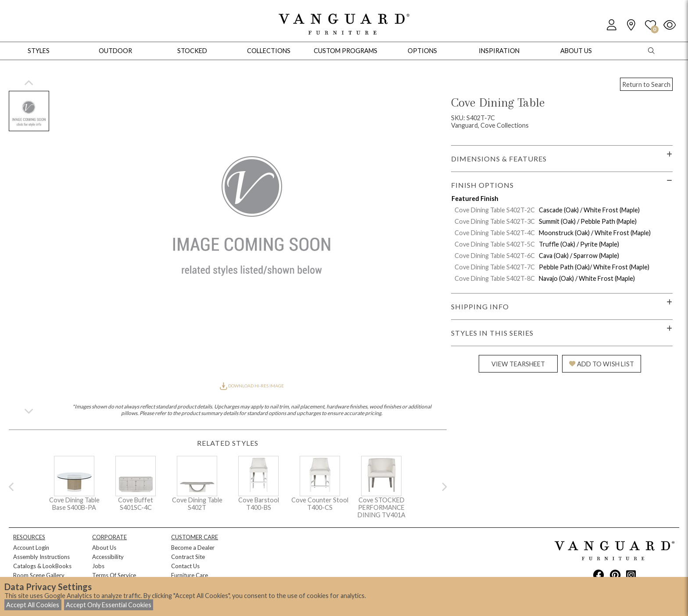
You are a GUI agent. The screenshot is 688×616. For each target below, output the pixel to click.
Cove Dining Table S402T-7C (495, 267)
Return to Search (646, 84)
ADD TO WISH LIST (602, 364)
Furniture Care (190, 575)
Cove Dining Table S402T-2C (495, 210)
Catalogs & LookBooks (42, 566)
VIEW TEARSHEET (518, 364)
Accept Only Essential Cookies (109, 605)
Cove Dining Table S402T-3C (495, 221)
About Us (104, 548)
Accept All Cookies (33, 605)
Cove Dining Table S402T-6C (495, 256)
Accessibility (108, 557)
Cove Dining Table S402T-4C (495, 233)
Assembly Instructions (41, 557)
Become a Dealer (193, 548)
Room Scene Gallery (39, 575)
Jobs (98, 566)
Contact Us (185, 566)
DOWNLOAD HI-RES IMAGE (252, 386)
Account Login (31, 548)
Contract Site (188, 557)
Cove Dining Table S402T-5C (495, 244)
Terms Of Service (114, 575)
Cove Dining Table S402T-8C (495, 278)
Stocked (192, 51)
